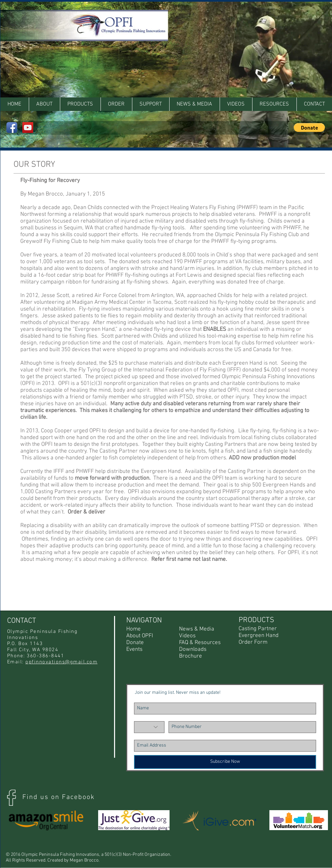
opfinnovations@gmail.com (61, 662)
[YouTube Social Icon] (28, 128)
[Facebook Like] (307, 8)
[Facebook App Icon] (12, 128)
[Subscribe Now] (225, 762)
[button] (274, 104)
